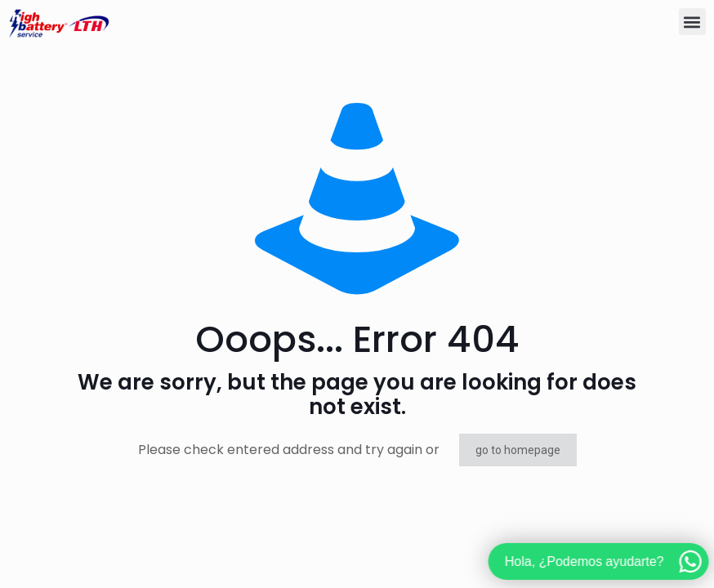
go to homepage (518, 450)
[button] (692, 22)
